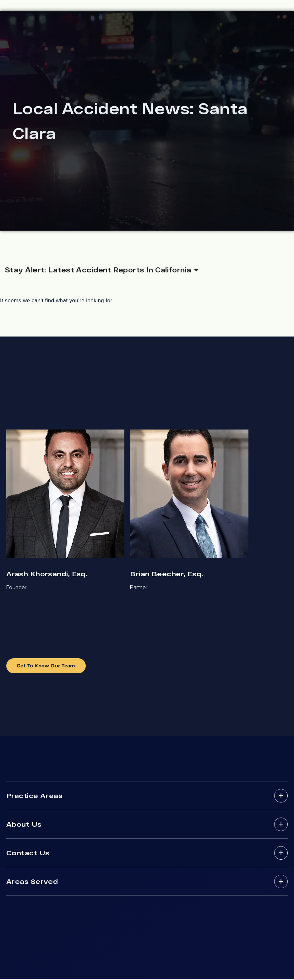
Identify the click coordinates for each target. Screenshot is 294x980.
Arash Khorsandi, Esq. (47, 575)
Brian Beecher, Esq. (166, 575)
